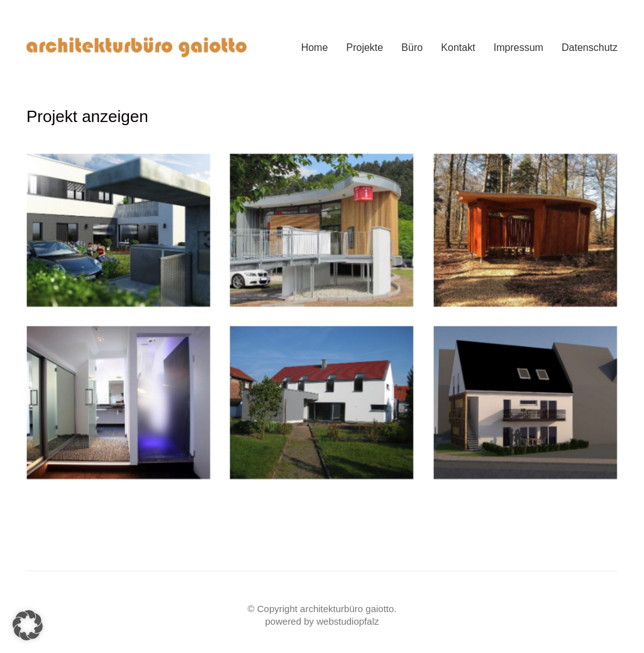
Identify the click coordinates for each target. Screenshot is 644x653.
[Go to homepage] (136, 47)
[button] (28, 625)
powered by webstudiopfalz (322, 621)
